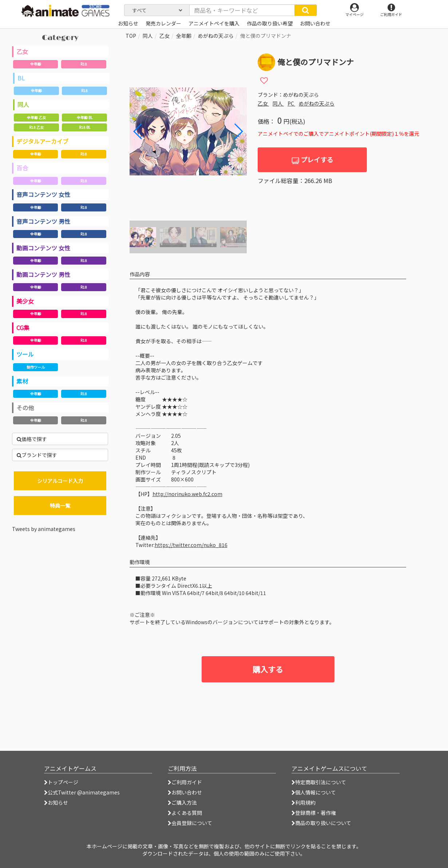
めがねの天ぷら (216, 36)
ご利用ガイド (185, 782)
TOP (131, 36)
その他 (25, 408)
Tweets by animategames (44, 529)
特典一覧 (60, 506)
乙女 (22, 51)
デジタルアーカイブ (42, 141)
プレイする (312, 160)
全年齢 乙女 (36, 117)
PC (291, 103)
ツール (25, 354)
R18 (84, 64)
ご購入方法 (182, 802)
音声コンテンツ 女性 (43, 194)
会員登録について (190, 823)
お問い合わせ (185, 792)
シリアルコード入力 (60, 481)
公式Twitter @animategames (84, 792)
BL (21, 78)
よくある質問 (185, 813)
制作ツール (36, 367)
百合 (22, 168)
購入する (268, 669)
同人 (23, 104)
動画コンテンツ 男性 (43, 274)
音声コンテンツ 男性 (43, 221)
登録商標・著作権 (314, 813)
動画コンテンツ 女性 (43, 248)
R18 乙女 (36, 127)
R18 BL (85, 127)
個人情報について (314, 792)
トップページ (61, 782)
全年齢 (36, 64)
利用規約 (304, 802)
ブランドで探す (37, 455)
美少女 (25, 301)
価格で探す (32, 439)
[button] (238, 131)
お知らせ (56, 802)
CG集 (23, 328)
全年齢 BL (85, 117)
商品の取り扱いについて (321, 823)
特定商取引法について (319, 782)
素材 (22, 381)
